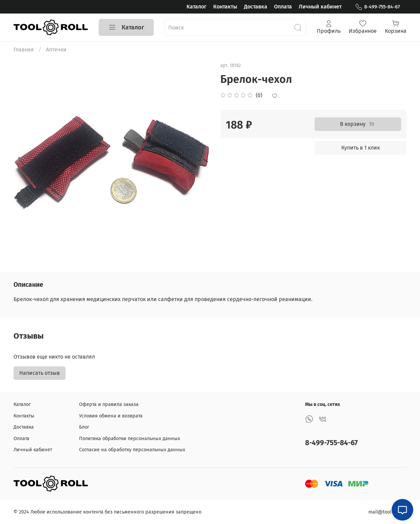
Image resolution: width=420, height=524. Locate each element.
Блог (84, 427)
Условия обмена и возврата (111, 416)
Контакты (225, 7)
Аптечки (56, 50)
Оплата (283, 7)
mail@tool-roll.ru (387, 512)
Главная (24, 50)
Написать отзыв (40, 373)
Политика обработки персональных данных (130, 439)
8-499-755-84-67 (377, 7)
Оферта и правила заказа (109, 404)
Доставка (256, 7)
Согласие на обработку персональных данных (132, 450)
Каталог (196, 7)
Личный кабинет (320, 7)
